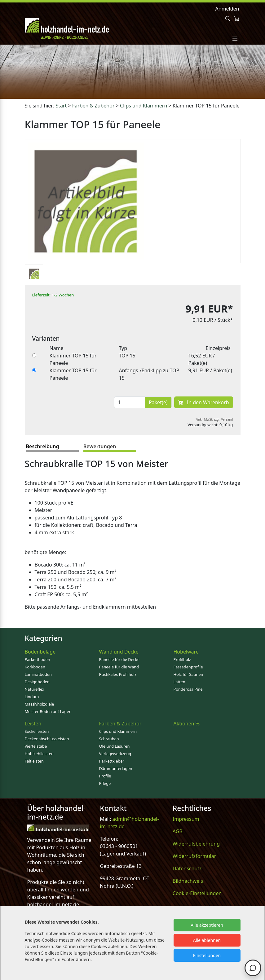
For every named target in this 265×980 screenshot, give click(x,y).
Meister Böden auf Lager (48, 711)
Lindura (32, 697)
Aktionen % (187, 724)
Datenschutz (187, 868)
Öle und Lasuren (115, 746)
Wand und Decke (119, 652)
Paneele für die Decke (119, 659)
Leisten (33, 724)
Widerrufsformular (194, 856)
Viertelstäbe (36, 746)
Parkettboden (38, 659)
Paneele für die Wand (119, 667)
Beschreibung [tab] (43, 446)
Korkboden (35, 667)
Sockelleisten (37, 731)
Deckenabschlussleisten (47, 739)
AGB (178, 831)
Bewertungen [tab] (100, 446)
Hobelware (186, 652)
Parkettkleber (112, 761)
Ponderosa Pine (188, 689)
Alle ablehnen (207, 940)
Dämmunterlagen (116, 768)
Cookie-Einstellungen (197, 893)
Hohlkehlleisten (39, 754)
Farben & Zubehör (120, 724)
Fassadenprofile (188, 667)
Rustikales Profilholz (118, 674)
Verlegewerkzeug (115, 754)
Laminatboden (38, 674)
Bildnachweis (188, 881)
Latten (179, 682)
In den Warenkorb (204, 402)
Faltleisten (34, 761)
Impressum (186, 819)
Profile (105, 776)
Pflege (105, 783)
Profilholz (182, 659)
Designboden (37, 682)
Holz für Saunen (188, 674)
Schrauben (109, 739)
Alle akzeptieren (207, 925)
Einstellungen (207, 955)
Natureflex (35, 689)
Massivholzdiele (40, 704)
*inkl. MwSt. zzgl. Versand (214, 419)
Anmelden (227, 9)
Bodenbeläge (40, 652)
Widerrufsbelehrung (196, 844)
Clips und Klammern (118, 731)
